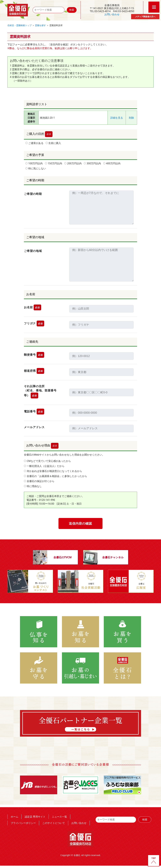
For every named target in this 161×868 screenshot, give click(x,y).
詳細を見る (117, 118)
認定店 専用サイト (35, 816)
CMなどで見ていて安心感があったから (47, 461)
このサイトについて (54, 823)
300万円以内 (92, 163)
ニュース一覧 (59, 816)
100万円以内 (34, 163)
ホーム (14, 816)
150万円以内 (54, 163)
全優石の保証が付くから (39, 481)
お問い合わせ (112, 14)
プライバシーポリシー (23, 823)
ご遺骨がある (34, 143)
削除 (131, 118)
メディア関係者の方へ (145, 17)
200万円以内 (73, 163)
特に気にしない (36, 168)
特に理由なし (33, 486)
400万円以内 (112, 163)
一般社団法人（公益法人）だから (44, 466)
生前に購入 (53, 143)
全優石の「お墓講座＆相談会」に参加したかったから (56, 476)
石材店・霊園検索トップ (19, 25)
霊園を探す (40, 25)
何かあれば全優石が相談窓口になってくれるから (53, 471)
